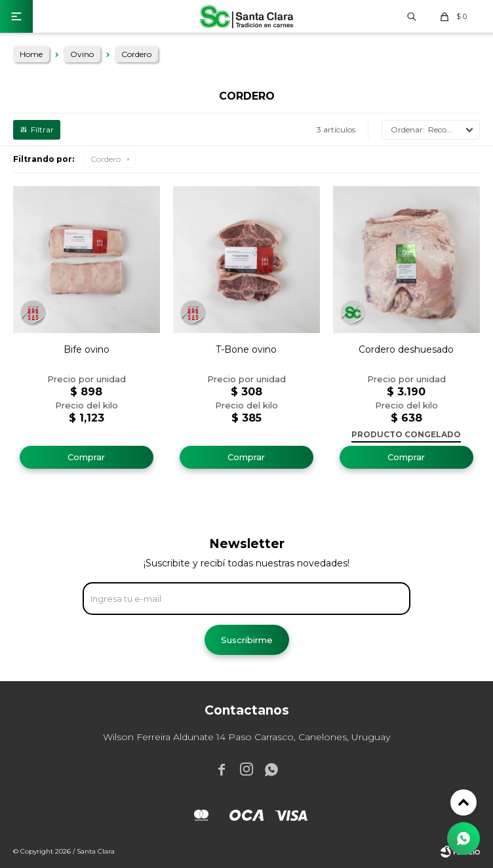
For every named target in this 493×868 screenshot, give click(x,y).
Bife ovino (87, 349)
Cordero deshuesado (406, 349)
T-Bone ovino (246, 349)
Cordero (106, 159)
